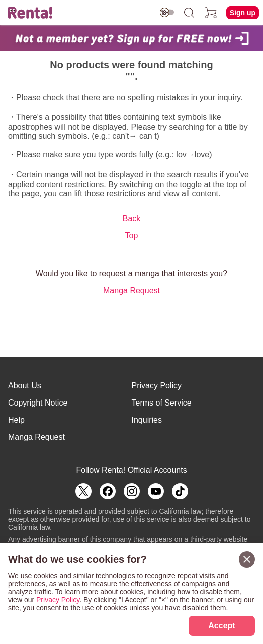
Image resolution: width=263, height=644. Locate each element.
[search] (189, 13)
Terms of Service (162, 403)
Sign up (243, 13)
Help (16, 420)
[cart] (211, 13)
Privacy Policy (157, 386)
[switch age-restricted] (167, 12)
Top (132, 236)
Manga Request (131, 291)
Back (132, 219)
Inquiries (147, 420)
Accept (222, 626)
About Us (25, 386)
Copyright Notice (38, 403)
